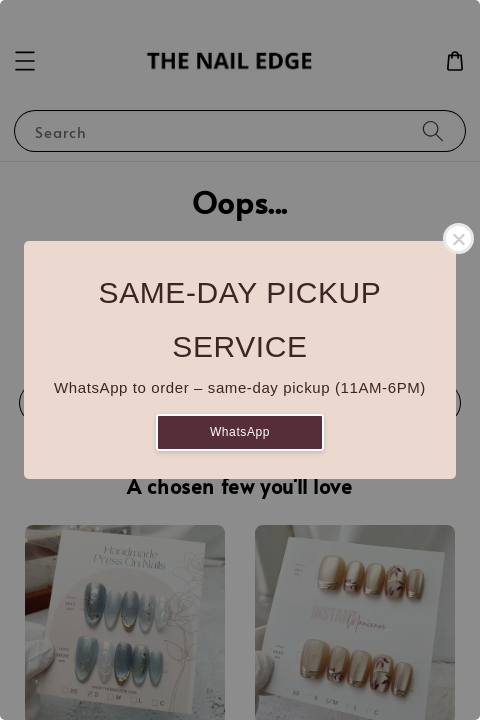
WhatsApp (240, 432)
